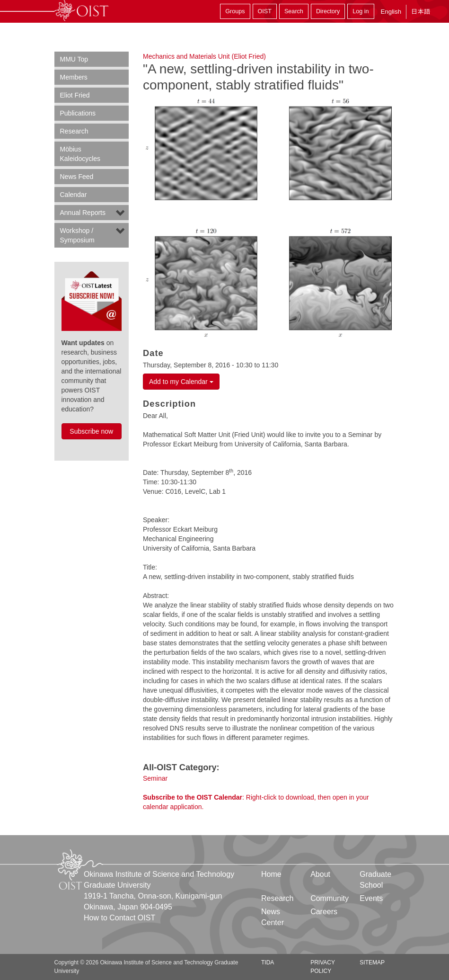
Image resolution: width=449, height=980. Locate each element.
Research (74, 131)
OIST (265, 11)
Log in (361, 11)
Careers (324, 912)
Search (294, 11)
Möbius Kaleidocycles (80, 154)
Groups (235, 11)
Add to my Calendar (181, 382)
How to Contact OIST (119, 918)
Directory (328, 11)
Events (371, 898)
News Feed (77, 177)
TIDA (268, 962)
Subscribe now (91, 431)
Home (271, 874)
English (391, 12)
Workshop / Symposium (77, 235)
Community (330, 898)
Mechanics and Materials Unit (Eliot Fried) (204, 56)
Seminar (155, 778)
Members (74, 77)
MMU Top (74, 59)
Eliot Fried (75, 95)
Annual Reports (83, 213)
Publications (78, 113)
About (320, 874)
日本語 (421, 12)
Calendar (74, 195)
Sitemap (372, 962)
